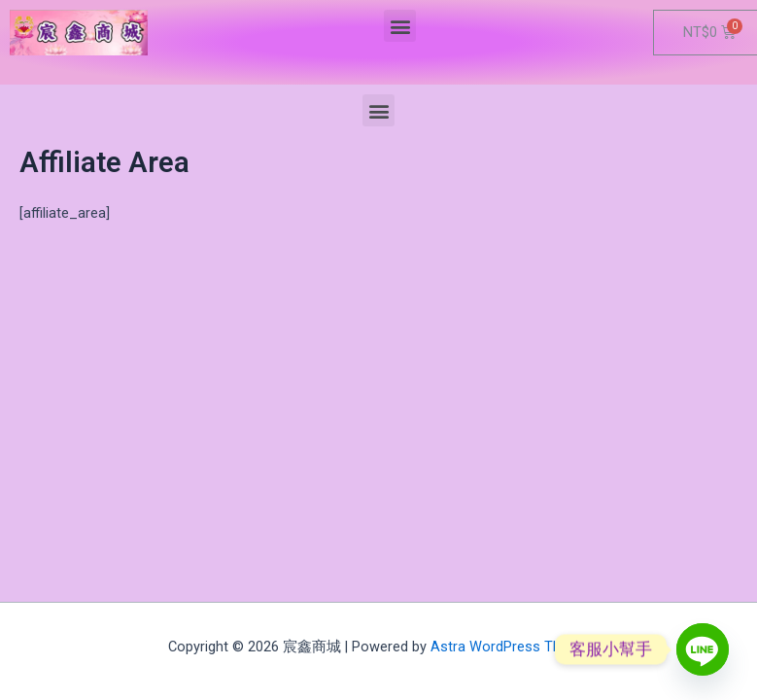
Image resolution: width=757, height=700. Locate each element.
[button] (400, 26)
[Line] (703, 649)
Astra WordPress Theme (510, 647)
